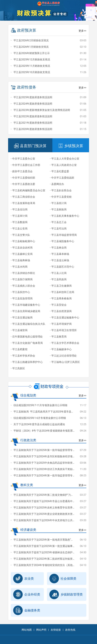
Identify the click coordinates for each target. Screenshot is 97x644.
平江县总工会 (59, 222)
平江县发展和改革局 (24, 203)
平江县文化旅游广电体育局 (27, 343)
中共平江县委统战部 (63, 178)
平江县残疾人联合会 (24, 286)
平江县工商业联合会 (24, 197)
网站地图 (27, 630)
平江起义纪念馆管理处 (64, 356)
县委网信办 (58, 184)
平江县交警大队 (21, 235)
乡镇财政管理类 (66, 594)
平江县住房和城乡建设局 (26, 311)
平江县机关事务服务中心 (65, 216)
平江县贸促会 (59, 305)
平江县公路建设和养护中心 (27, 362)
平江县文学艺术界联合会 (65, 343)
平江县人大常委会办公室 (65, 159)
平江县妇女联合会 (61, 190)
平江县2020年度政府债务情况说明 (33, 129)
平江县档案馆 (20, 349)
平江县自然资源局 (61, 311)
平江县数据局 (20, 222)
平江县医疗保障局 (22, 279)
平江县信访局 (20, 210)
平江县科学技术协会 (24, 356)
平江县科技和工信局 (63, 292)
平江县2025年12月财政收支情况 (32, 60)
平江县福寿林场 (21, 260)
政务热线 (70, 630)
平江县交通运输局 (22, 318)
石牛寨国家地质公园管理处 (27, 337)
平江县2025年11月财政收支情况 (32, 66)
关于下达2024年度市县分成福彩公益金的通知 (39, 424)
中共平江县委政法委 (24, 184)
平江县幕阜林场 (60, 254)
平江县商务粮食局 (61, 298)
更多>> (82, 31)
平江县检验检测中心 (24, 241)
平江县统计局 (59, 203)
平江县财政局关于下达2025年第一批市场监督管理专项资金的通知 (51, 450)
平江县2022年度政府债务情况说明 (33, 116)
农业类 (23, 579)
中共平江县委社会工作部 (26, 165)
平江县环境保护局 (61, 324)
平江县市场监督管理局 (64, 235)
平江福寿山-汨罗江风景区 (66, 362)
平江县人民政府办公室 (64, 165)
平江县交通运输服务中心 (65, 318)
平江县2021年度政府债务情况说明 (33, 123)
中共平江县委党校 (61, 197)
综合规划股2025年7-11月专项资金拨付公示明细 (40, 405)
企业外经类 (27, 594)
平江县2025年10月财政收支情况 (32, 72)
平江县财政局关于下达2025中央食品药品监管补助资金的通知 (48, 463)
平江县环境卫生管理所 (64, 330)
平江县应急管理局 (22, 298)
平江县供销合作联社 (24, 273)
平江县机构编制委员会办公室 (29, 190)
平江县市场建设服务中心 (26, 305)
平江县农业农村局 (22, 248)
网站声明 (41, 630)
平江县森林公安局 (22, 254)
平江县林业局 (59, 248)
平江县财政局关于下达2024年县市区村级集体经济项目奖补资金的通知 (53, 456)
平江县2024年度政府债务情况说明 (33, 104)
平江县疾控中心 (21, 292)
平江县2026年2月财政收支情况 (31, 40)
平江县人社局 (59, 273)
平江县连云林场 (60, 260)
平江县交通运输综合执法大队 (29, 324)
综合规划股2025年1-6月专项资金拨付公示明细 (40, 418)
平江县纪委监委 (60, 171)
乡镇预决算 (71, 146)
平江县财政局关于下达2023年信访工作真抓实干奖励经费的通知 (49, 469)
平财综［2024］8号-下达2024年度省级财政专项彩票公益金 (47, 431)
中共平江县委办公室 (24, 159)
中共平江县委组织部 (24, 178)
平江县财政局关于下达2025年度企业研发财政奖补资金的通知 (48, 514)
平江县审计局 (20, 216)
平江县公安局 (20, 229)
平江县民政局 (59, 279)
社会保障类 (63, 579)
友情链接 (56, 630)
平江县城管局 (20, 330)
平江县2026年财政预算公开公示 (32, 53)
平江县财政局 (59, 210)
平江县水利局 (20, 267)
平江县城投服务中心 (63, 241)
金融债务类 (27, 610)
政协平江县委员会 (22, 171)
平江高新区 (19, 368)
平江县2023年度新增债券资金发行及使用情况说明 (42, 110)
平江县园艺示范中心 (63, 267)
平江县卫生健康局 (61, 286)
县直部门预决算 (30, 146)
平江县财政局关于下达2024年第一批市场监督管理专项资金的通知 (51, 475)
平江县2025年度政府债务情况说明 (33, 97)
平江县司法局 (59, 229)
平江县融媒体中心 (61, 349)
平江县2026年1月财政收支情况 (31, 47)
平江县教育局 (59, 337)
